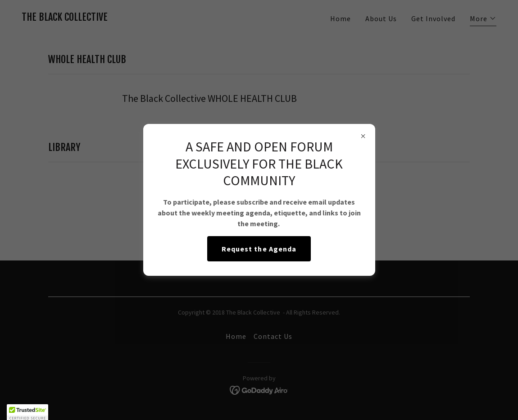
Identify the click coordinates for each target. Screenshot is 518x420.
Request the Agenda (259, 249)
